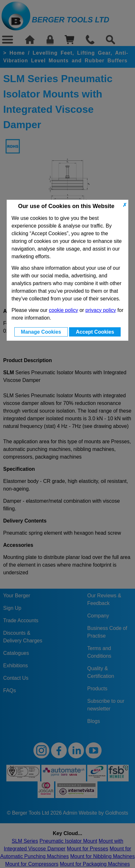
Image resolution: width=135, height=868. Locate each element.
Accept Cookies (95, 332)
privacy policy (101, 310)
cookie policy (64, 310)
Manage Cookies (41, 332)
